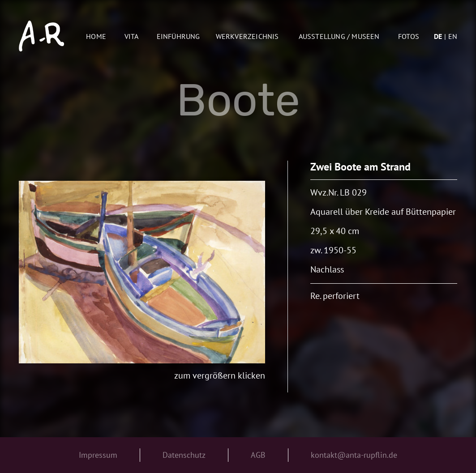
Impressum (98, 455)
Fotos (409, 36)
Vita (132, 36)
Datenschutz (184, 455)
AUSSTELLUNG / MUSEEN (339, 36)
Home (96, 36)
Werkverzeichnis (247, 36)
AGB (258, 455)
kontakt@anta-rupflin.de (354, 455)
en (453, 36)
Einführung (178, 36)
